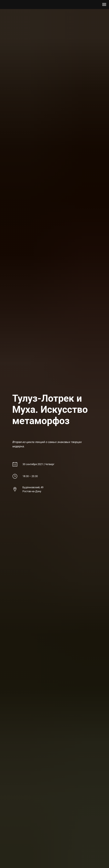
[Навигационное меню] (104, 5)
